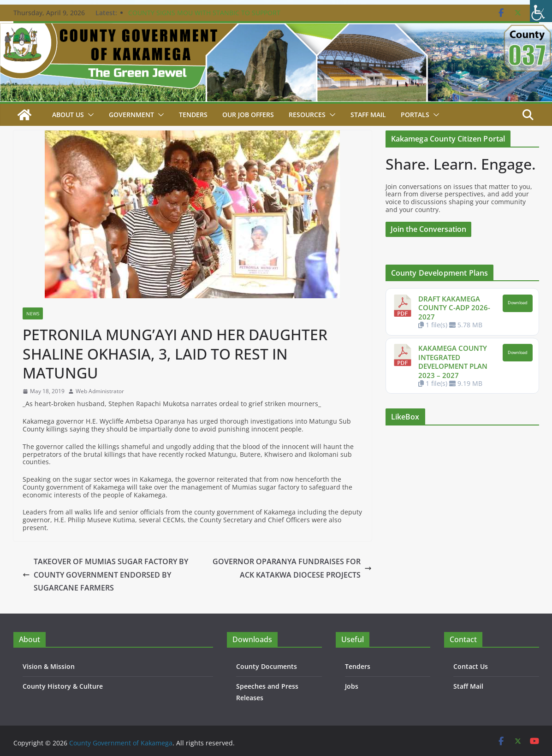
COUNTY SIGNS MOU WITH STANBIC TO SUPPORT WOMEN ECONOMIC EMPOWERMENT (204, 17)
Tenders (193, 115)
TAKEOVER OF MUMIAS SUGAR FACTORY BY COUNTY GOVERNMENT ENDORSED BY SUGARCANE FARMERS (105, 575)
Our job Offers (248, 115)
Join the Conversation (428, 229)
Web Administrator (100, 391)
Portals (415, 115)
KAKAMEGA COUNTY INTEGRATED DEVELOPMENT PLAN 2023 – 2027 (453, 362)
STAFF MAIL (368, 115)
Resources (307, 115)
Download (518, 303)
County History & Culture (63, 686)
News (33, 313)
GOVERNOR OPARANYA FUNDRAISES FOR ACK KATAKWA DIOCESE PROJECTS (292, 568)
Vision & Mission (49, 666)
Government (131, 115)
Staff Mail (468, 686)
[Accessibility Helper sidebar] (541, 11)
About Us (68, 115)
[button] (89, 115)
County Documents (267, 666)
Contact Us (471, 666)
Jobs (352, 686)
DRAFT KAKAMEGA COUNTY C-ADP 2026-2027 (454, 308)
